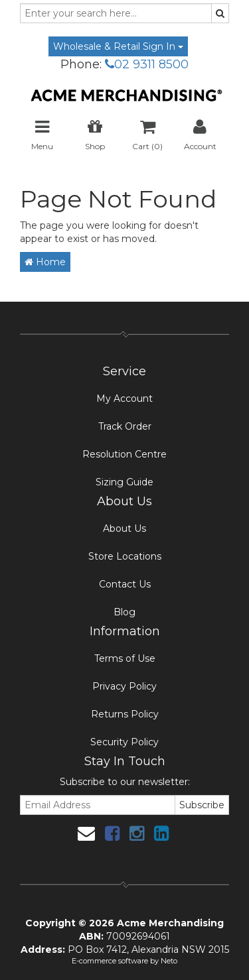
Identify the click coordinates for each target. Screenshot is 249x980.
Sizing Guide (124, 482)
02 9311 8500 (147, 64)
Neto (169, 961)
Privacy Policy (124, 686)
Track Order (125, 426)
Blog (124, 612)
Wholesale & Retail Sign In (118, 46)
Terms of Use (125, 658)
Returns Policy (125, 714)
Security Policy (124, 742)
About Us (124, 528)
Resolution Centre (124, 454)
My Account (124, 398)
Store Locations (125, 556)
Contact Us (125, 584)
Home (45, 262)
